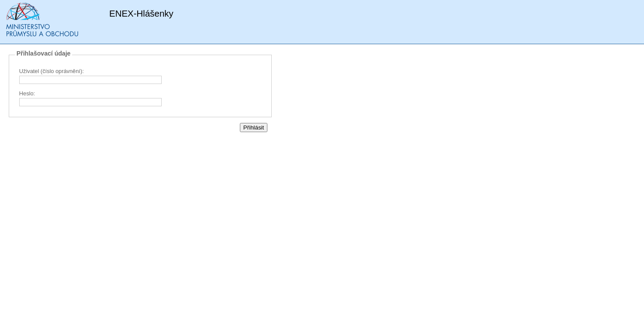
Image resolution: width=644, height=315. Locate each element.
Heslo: (27, 93)
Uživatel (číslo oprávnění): (52, 71)
